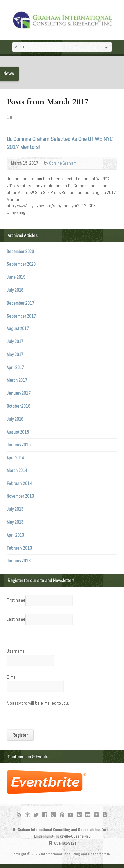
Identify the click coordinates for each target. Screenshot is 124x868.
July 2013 (15, 509)
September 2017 (21, 316)
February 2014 (19, 483)
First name (16, 600)
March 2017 (17, 380)
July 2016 (15, 419)
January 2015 (19, 445)
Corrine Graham (63, 163)
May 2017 (15, 354)
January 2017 (19, 393)
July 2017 (15, 342)
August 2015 (18, 432)
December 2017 (21, 303)
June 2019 (16, 277)
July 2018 (15, 290)
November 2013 (20, 496)
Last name (16, 619)
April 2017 (15, 367)
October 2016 (19, 406)
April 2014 (15, 458)
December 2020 (20, 251)
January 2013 (19, 561)
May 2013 (15, 522)
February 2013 (19, 548)
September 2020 (21, 264)
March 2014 (17, 470)
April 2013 (15, 535)
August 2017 (18, 329)
